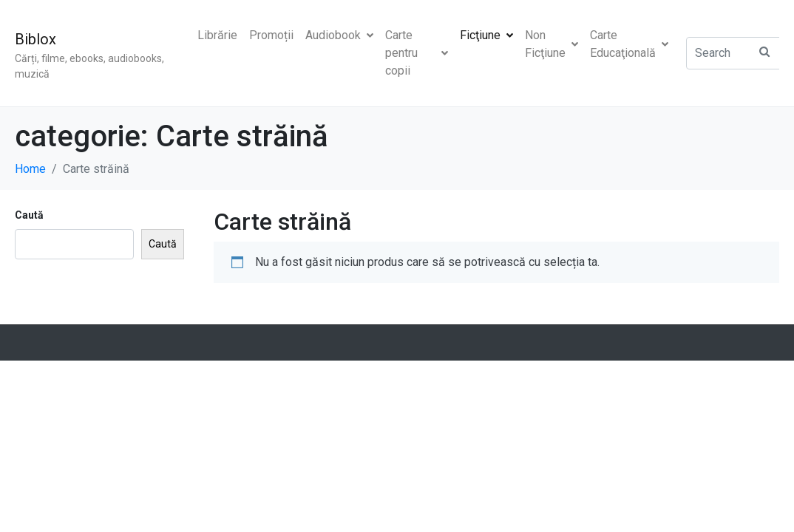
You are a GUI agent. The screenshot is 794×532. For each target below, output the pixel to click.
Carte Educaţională (629, 44)
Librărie (217, 35)
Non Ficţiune (552, 44)
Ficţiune (486, 35)
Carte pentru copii (417, 53)
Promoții (271, 35)
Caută (29, 215)
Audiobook (339, 35)
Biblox (35, 39)
